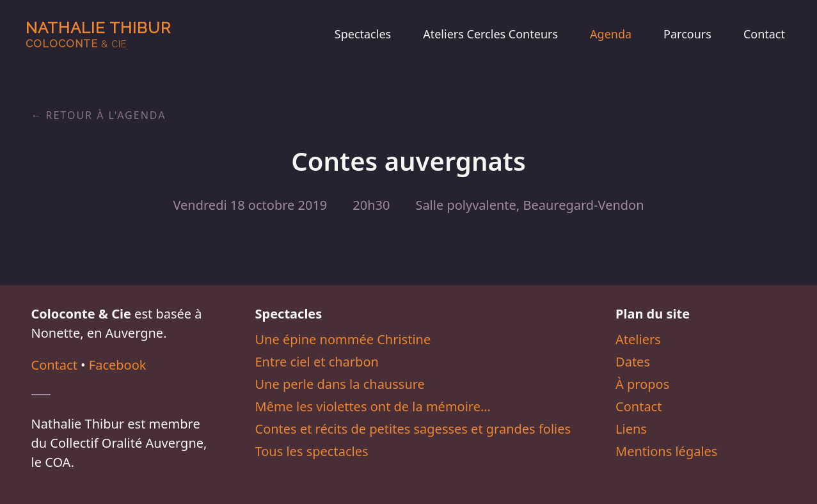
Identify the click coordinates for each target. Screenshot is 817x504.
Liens (631, 429)
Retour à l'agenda (106, 115)
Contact (764, 34)
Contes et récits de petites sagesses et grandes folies (413, 429)
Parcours (687, 34)
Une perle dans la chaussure (340, 384)
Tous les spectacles (312, 451)
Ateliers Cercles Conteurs (490, 34)
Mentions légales (666, 451)
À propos (642, 384)
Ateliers (638, 339)
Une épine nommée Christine (343, 339)
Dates (633, 362)
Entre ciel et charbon (317, 362)
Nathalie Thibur (98, 34)
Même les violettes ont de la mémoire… (373, 406)
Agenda (611, 34)
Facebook (118, 365)
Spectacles (363, 34)
